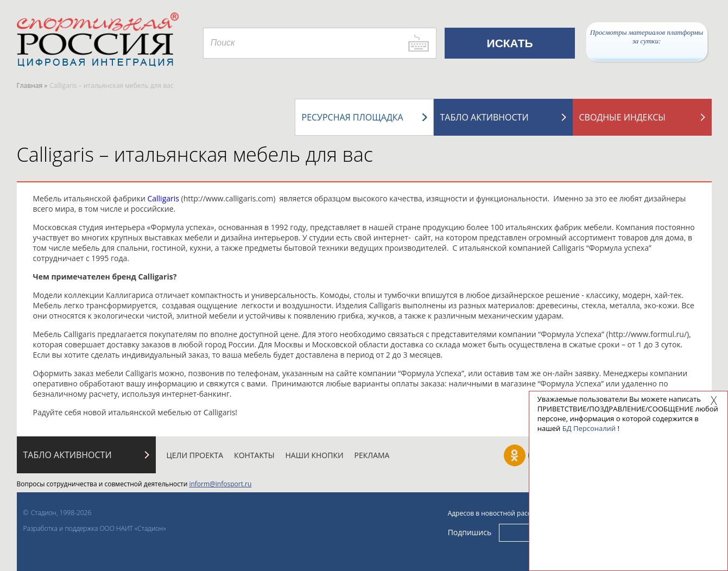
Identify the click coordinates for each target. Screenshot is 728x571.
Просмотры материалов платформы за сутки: (647, 37)
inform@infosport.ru (220, 484)
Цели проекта (195, 455)
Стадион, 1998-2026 (61, 513)
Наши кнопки (315, 455)
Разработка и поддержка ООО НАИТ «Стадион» (95, 528)
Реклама (372, 455)
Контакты (254, 455)
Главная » (32, 85)
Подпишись (470, 532)
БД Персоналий (589, 428)
